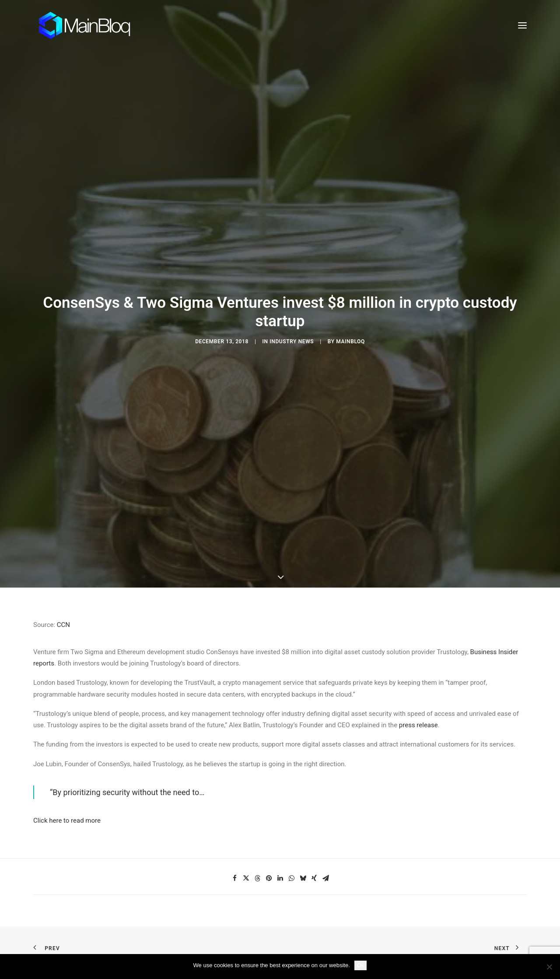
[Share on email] (325, 766)
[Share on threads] (257, 766)
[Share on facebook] (234, 766)
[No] (549, 967)
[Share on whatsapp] (291, 766)
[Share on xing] (314, 766)
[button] (522, 25)
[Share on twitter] (246, 766)
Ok (361, 965)
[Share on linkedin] (280, 766)
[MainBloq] (93, 25)
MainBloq (350, 285)
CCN (63, 512)
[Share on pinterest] (269, 766)
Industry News (292, 285)
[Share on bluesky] (303, 766)
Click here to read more (67, 708)
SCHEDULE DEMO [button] (410, 909)
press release (418, 613)
